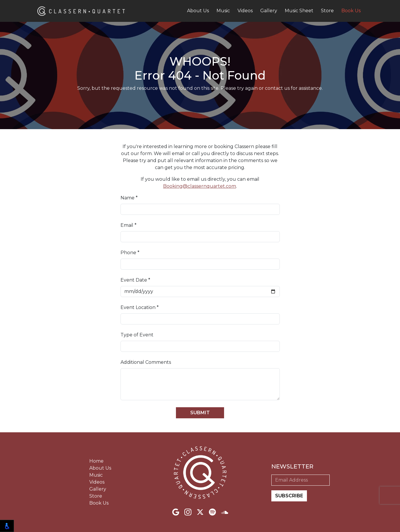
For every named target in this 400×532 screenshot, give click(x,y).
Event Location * (140, 307)
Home (96, 461)
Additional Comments (146, 362)
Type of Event (137, 335)
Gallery (269, 11)
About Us (198, 11)
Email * (129, 225)
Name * (129, 198)
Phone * (130, 253)
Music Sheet (299, 11)
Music (223, 11)
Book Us (351, 11)
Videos (245, 11)
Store (327, 11)
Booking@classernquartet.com (200, 186)
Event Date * (135, 280)
